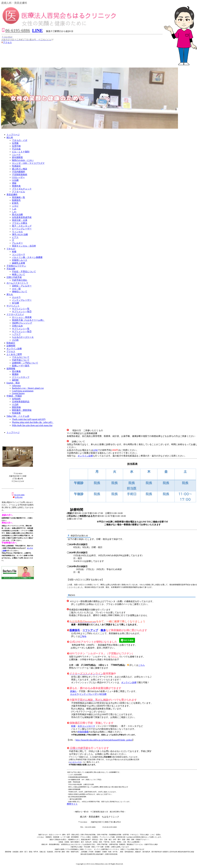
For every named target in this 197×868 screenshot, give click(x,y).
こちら (83, 636)
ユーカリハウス (75, 762)
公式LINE (19, 497)
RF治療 (103, 694)
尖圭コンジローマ (86, 726)
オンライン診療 (85, 456)
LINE (95, 450)
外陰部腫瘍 (83, 732)
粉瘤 (73, 726)
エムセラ (74, 694)
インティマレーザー (89, 694)
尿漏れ (73, 691)
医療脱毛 (75, 630)
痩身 (103, 630)
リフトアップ (90, 630)
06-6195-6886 (18, 495)
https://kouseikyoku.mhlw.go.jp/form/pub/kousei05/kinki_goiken (104, 740)
